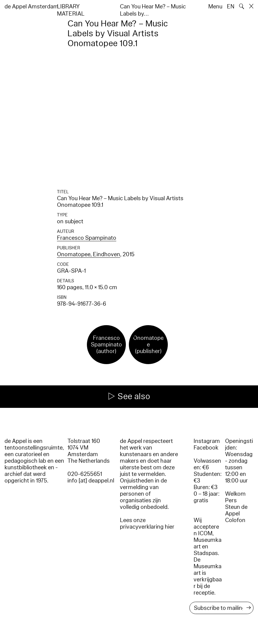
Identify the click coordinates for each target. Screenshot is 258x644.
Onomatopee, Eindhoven (89, 254)
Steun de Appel (236, 510)
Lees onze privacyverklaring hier (147, 524)
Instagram (207, 441)
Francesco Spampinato (87, 238)
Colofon (235, 520)
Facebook (206, 448)
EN (231, 7)
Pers (231, 500)
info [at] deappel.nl (91, 481)
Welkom (235, 494)
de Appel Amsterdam (31, 7)
